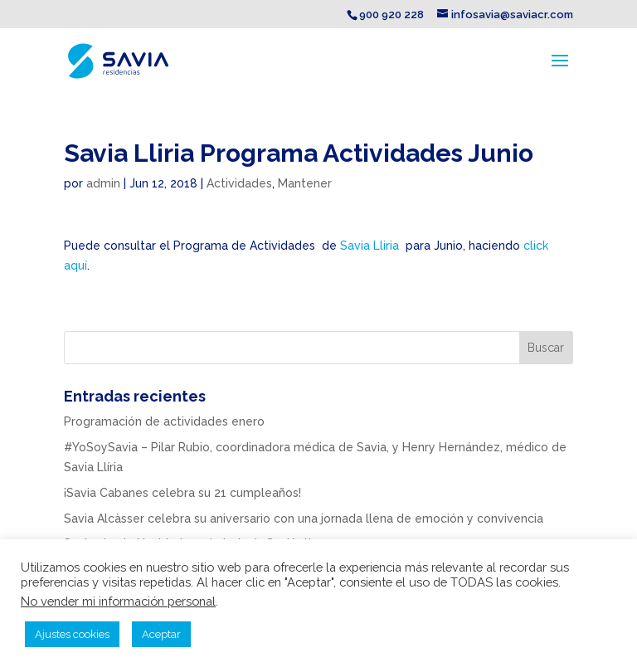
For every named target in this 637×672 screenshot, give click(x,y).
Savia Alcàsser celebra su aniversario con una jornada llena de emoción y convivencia (304, 519)
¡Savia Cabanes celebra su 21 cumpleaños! (182, 493)
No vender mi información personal (118, 601)
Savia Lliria (370, 246)
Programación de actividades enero (164, 421)
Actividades (239, 183)
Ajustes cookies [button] (72, 634)
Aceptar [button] (161, 634)
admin (103, 183)
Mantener (305, 183)
